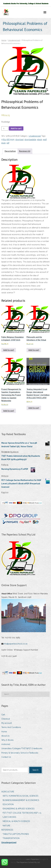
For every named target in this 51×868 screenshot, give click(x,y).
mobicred (6, 744)
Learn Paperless (32, 859)
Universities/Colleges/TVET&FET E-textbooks (22, 748)
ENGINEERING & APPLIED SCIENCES (19, 809)
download (19, 140)
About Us (5, 736)
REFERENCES (7, 830)
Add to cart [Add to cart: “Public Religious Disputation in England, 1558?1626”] (9, 350)
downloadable (30, 140)
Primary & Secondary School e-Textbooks (20, 753)
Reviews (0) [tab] (25, 151)
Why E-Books (7, 740)
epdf (45, 140)
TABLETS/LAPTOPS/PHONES (16, 834)
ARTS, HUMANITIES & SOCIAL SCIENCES (21, 796)
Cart (3, 715)
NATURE (7, 826)
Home (4, 40)
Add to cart (16, 129)
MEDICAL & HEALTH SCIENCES (16, 821)
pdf (8, 143)
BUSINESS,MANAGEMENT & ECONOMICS (21, 800)
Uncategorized (14, 40)
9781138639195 (8, 140)
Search (35, 770)
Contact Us (6, 757)
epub (3, 143)
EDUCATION (8, 804)
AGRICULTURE (8, 792)
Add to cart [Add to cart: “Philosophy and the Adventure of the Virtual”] (34, 350)
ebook (40, 140)
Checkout (6, 719)
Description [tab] (10, 151)
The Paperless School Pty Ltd (28, 862)
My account (7, 723)
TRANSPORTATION (11, 838)
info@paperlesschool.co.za (16, 644)
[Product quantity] (5, 128)
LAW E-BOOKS (9, 817)
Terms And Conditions (11, 727)
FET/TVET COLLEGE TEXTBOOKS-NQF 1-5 (22, 813)
